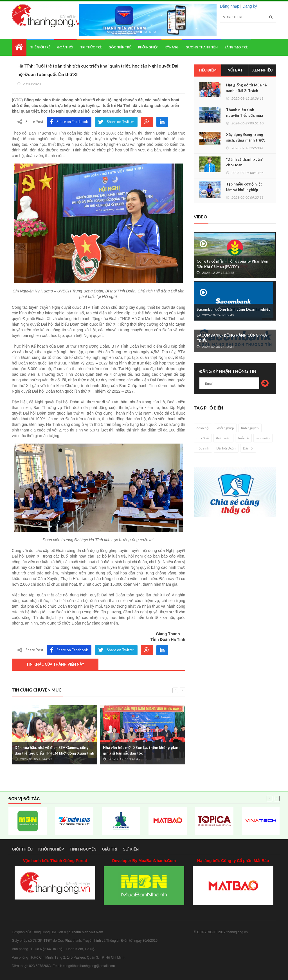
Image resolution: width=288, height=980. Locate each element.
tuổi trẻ (243, 438)
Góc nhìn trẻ (120, 47)
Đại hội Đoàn (226, 448)
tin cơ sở (203, 438)
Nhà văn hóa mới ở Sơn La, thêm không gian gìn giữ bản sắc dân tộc (141, 750)
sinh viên (263, 438)
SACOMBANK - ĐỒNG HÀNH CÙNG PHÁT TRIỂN (233, 338)
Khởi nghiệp (148, 47)
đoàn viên (224, 438)
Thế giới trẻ (40, 47)
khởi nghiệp (225, 428)
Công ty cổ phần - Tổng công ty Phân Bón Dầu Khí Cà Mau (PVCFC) (232, 264)
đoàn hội (203, 428)
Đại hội (248, 448)
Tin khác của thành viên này (55, 664)
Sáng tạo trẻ (236, 47)
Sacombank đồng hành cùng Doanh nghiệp (234, 309)
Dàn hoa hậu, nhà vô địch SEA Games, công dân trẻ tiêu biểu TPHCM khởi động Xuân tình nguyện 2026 (54, 753)
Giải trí (110, 849)
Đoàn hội (65, 47)
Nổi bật (235, 70)
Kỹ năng (172, 47)
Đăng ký (250, 6)
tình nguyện (250, 428)
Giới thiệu (22, 849)
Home (19, 47)
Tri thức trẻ (91, 47)
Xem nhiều (263, 70)
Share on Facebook (69, 122)
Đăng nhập (230, 6)
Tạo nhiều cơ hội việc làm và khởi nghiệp (244, 187)
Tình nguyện (83, 849)
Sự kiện (131, 849)
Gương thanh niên (202, 47)
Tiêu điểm (208, 70)
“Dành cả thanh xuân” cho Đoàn (245, 162)
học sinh (203, 448)
